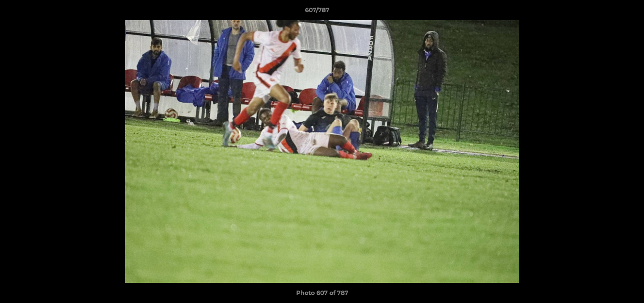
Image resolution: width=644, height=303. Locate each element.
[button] (609, 12)
